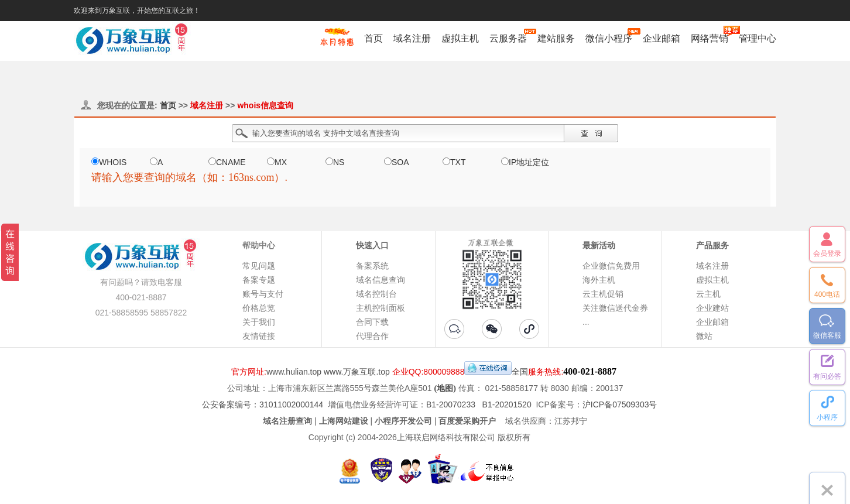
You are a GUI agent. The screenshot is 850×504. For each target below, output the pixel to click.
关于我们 (259, 322)
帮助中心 (259, 245)
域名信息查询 (381, 280)
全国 (520, 372)
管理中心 (758, 38)
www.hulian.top (294, 372)
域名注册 (412, 38)
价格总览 (259, 308)
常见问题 (259, 266)
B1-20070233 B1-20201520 (479, 404)
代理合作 (372, 336)
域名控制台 (376, 294)
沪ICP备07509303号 (620, 404)
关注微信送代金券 (615, 308)
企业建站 (712, 308)
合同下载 (372, 322)
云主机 (708, 294)
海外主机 (599, 280)
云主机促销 (603, 294)
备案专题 (259, 280)
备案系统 (372, 266)
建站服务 (556, 38)
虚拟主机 (460, 38)
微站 (704, 336)
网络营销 (710, 38)
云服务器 (508, 38)
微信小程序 (609, 38)
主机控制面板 (381, 308)
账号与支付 (263, 294)
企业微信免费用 (611, 266)
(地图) (445, 388)
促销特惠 (337, 43)
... (586, 322)
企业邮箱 (662, 38)
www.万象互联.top (357, 372)
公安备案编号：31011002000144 (263, 404)
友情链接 (259, 336)
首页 (373, 38)
